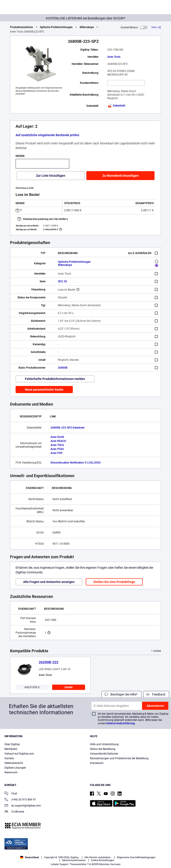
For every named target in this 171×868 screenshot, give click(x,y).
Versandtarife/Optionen (104, 754)
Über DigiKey (12, 744)
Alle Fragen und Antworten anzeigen (49, 582)
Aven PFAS (57, 449)
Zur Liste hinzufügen (51, 176)
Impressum (97, 763)
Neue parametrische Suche (44, 390)
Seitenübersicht (14, 763)
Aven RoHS (57, 437)
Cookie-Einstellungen (102, 860)
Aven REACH (58, 441)
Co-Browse (14, 812)
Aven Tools (114, 57)
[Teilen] (156, 27)
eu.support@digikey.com (23, 806)
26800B (63, 368)
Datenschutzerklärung (121, 723)
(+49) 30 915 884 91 (20, 800)
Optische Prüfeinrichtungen (56, 27)
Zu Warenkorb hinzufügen (121, 176)
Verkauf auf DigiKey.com (19, 754)
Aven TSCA (57, 445)
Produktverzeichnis (21, 27)
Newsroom (11, 772)
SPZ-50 (62, 281)
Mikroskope (87, 27)
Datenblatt (116, 106)
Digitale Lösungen (15, 768)
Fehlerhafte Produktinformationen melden (55, 379)
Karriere (9, 758)
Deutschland (30, 857)
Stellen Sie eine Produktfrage (114, 582)
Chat (11, 794)
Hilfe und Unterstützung (104, 744)
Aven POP (57, 453)
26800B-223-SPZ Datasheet (67, 428)
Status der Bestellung (103, 749)
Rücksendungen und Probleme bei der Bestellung (119, 758)
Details (69, 687)
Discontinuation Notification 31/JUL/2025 (76, 463)
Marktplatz (11, 749)
